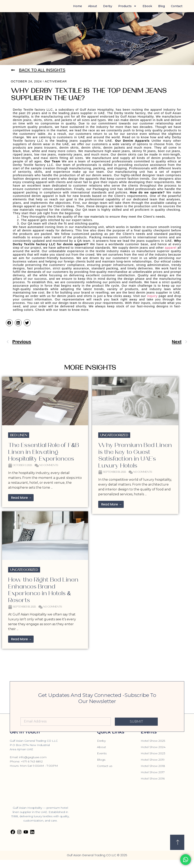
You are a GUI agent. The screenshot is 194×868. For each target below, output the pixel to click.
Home (78, 6)
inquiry (152, 296)
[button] (9, 323)
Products (127, 6)
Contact (177, 6)
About (93, 6)
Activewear (56, 82)
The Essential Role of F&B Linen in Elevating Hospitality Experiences (44, 452)
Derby (108, 6)
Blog (161, 6)
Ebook (147, 6)
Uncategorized (114, 435)
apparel (171, 248)
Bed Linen (19, 435)
